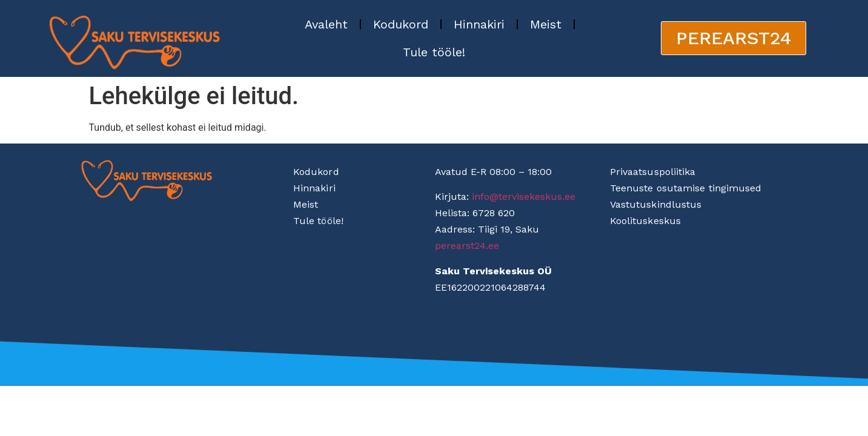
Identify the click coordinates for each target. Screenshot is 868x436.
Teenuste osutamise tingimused (686, 188)
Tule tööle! (434, 52)
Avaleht (326, 24)
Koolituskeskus (645, 221)
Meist (546, 24)
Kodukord (401, 24)
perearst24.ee (467, 246)
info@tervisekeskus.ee (524, 197)
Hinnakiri (479, 24)
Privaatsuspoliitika (653, 172)
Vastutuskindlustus (656, 204)
